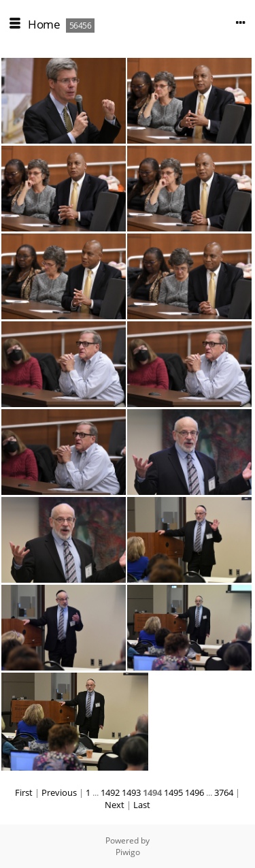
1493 (131, 792)
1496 (194, 792)
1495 (173, 792)
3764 (224, 792)
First (24, 792)
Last (142, 805)
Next (115, 805)
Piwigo (128, 852)
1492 (110, 792)
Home (44, 24)
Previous (59, 792)
